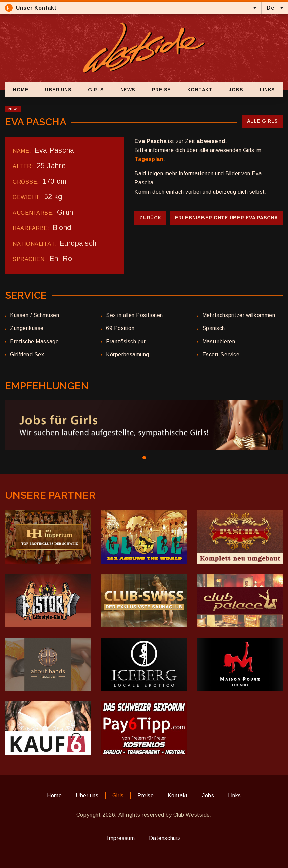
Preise (161, 90)
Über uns (58, 90)
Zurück (150, 218)
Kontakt (200, 90)
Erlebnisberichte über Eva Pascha (226, 218)
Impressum (121, 838)
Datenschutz (165, 838)
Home (21, 90)
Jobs (236, 90)
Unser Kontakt (31, 8)
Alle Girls (263, 121)
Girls (96, 90)
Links (267, 90)
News (128, 90)
